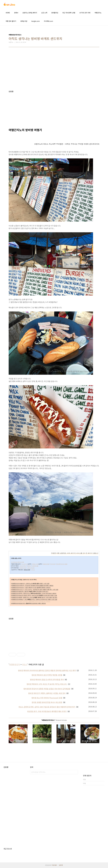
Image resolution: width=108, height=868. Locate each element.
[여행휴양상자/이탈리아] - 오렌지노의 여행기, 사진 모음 (30, 584)
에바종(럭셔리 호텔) (62, 564)
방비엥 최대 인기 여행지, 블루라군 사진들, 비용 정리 (47, 693)
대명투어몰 (35, 566)
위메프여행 (27, 570)
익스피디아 (25, 564)
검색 (76, 772)
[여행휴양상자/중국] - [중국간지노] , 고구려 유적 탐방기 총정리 (34, 593)
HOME (8, 13)
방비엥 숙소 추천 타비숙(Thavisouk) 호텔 (47, 698)
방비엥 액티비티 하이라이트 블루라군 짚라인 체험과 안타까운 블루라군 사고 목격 (47, 670)
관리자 (61, 865)
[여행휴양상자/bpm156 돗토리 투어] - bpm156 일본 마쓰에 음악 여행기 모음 (34, 595)
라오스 (25, 664)
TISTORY (54, 865)
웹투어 (29, 566)
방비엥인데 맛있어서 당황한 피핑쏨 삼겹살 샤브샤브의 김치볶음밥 (47, 689)
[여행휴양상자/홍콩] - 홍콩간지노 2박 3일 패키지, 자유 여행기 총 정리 (34, 597)
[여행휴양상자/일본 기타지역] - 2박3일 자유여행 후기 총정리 (31, 601)
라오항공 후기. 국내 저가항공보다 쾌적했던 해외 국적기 (47, 711)
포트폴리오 (55, 13)
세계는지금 (24, 21)
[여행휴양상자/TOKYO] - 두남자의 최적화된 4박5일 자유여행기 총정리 (32, 586)
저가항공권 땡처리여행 (17, 562)
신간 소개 (44, 13)
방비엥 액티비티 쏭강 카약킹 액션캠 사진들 (47, 675)
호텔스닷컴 (35, 564)
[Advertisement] (54, 70)
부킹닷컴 (53, 564)
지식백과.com (48, 21)
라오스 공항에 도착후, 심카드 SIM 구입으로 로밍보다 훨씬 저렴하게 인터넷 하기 (47, 707)
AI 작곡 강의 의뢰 (85, 13)
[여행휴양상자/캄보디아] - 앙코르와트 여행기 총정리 (28, 603)
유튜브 (16, 13)
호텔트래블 (46, 564)
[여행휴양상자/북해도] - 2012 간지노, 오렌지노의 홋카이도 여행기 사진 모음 (34, 599)
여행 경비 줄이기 (11, 21)
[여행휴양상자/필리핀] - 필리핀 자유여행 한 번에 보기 (30, 591)
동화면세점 (23, 568)
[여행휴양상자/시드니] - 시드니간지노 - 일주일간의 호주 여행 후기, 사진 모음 (35, 590)
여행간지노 (98, 13)
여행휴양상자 (15, 664)
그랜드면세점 (31, 568)
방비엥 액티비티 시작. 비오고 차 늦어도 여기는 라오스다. (47, 684)
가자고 (33, 570)
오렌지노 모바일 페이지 (30, 13)
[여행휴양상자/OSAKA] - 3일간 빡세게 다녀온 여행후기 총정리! (31, 588)
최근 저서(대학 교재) (69, 13)
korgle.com (36, 21)
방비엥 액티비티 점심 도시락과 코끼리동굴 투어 (47, 679)
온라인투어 (23, 566)
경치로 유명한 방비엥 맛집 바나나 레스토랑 (47, 702)
